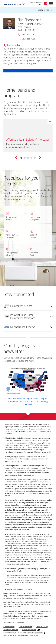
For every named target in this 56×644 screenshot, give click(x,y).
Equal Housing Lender (36, 633)
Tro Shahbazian (9, 622)
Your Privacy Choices (29, 630)
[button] (28, 10)
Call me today (14, 45)
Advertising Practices (11, 630)
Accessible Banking (25, 627)
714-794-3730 (27, 35)
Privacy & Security (42, 627)
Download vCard (27, 39)
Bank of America (9, 627)
